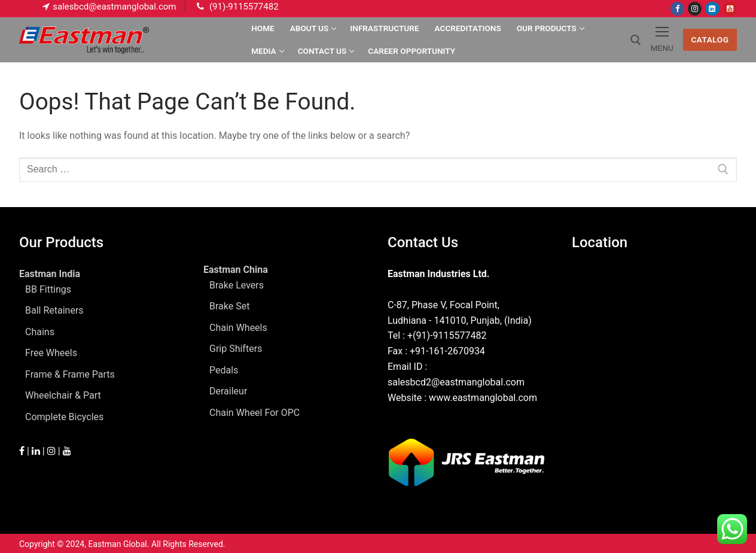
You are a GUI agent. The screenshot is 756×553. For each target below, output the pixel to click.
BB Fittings (48, 289)
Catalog (710, 39)
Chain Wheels (238, 328)
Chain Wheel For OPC (254, 413)
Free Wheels (51, 353)
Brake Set (229, 306)
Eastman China (237, 270)
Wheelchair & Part (63, 395)
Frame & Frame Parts (70, 374)
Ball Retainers (54, 310)
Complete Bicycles (64, 417)
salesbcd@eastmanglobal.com (114, 7)
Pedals (224, 370)
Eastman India (51, 274)
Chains (40, 332)
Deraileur (228, 391)
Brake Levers (237, 285)
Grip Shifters (236, 349)
